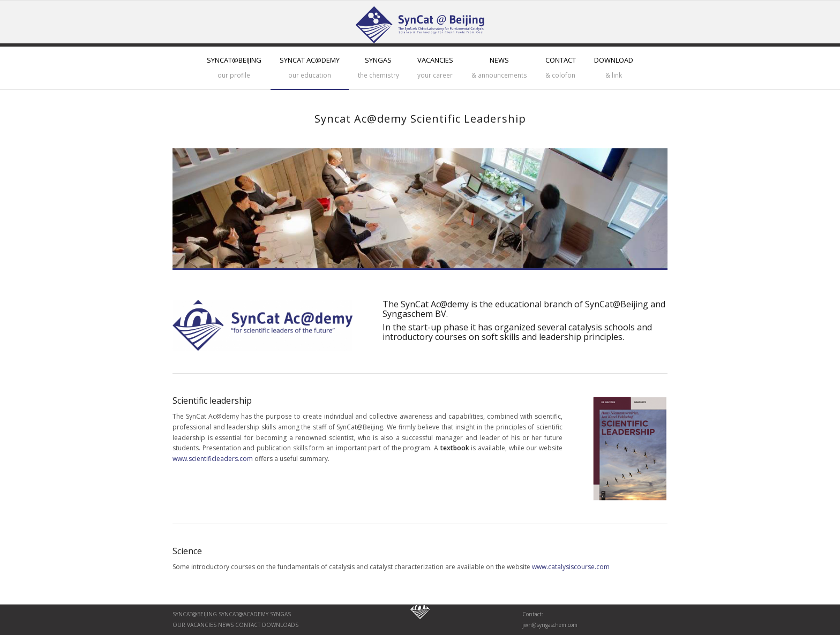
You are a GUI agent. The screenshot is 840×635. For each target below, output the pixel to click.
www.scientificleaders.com (213, 459)
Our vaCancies (194, 625)
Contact (247, 625)
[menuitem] (234, 68)
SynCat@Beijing (195, 614)
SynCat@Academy (243, 614)
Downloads (279, 625)
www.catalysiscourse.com (571, 567)
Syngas (280, 614)
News (225, 625)
